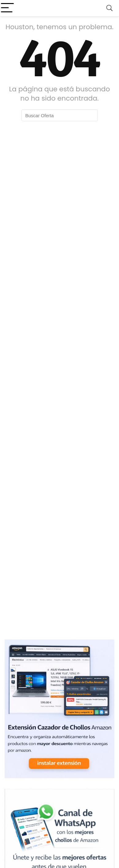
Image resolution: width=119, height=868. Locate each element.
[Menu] (7, 8)
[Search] (109, 8)
